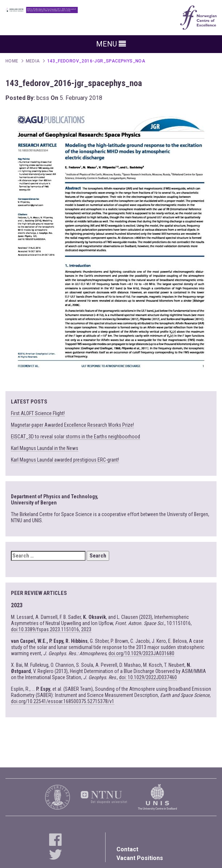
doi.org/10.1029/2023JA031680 (141, 653)
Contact (127, 849)
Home (12, 61)
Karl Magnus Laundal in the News (45, 448)
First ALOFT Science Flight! (38, 413)
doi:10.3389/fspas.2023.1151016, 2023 (51, 629)
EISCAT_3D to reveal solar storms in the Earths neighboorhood (76, 437)
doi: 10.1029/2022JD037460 (148, 677)
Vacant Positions (140, 858)
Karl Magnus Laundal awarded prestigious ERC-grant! (65, 460)
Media (33, 61)
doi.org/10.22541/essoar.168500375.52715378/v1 (63, 701)
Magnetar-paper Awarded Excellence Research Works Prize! (72, 425)
